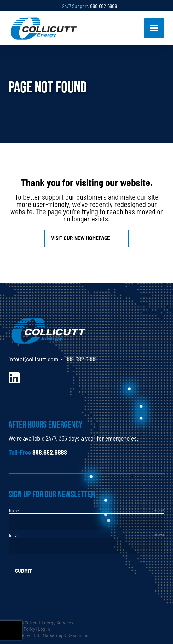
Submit (23, 570)
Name (14, 510)
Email (14, 535)
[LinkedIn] (14, 377)
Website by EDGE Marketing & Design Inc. (49, 635)
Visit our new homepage (81, 238)
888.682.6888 (104, 6)
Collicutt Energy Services (49, 622)
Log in (44, 629)
